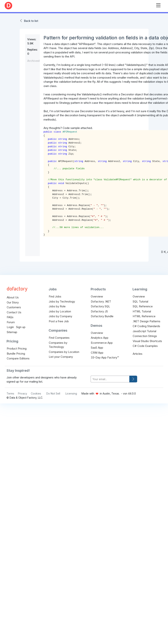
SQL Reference (143, 306)
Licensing (71, 393)
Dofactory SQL (100, 306)
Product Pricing (17, 348)
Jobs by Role (57, 306)
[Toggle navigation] (158, 5)
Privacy (23, 393)
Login (10, 327)
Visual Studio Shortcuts (147, 341)
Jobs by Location (60, 311)
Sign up (21, 327)
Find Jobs (55, 296)
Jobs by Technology (62, 301)
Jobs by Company (60, 316)
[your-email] (110, 379)
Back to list (31, 21)
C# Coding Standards (146, 326)
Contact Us (14, 312)
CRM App (97, 353)
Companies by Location (64, 352)
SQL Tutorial (140, 301)
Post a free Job (59, 321)
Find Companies (59, 338)
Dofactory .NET (101, 301)
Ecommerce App (102, 343)
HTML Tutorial (142, 311)
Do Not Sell (53, 393)
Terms (10, 393)
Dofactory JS (99, 311)
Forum (11, 322)
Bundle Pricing (16, 354)
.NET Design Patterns (147, 321)
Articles (138, 354)
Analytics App (100, 338)
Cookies (36, 393)
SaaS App (97, 348)
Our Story (13, 302)
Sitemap (12, 332)
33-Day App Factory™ (105, 357)
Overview (97, 296)
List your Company (61, 357)
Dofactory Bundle (102, 316)
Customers (14, 307)
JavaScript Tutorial (144, 331)
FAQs (10, 317)
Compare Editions (18, 358)
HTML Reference (144, 316)
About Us (13, 297)
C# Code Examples (145, 346)
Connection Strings (145, 336)
